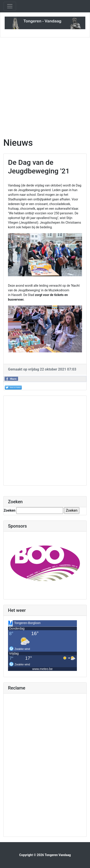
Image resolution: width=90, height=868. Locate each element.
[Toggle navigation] (10, 6)
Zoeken (9, 510)
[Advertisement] (45, 87)
